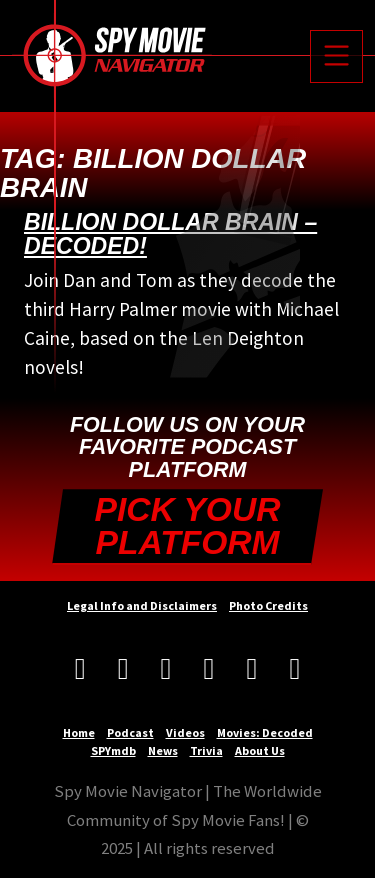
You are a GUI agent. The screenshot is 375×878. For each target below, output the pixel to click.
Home (79, 732)
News (163, 750)
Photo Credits (268, 605)
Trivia (206, 750)
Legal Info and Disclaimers (142, 605)
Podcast (130, 732)
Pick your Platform (188, 526)
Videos (185, 732)
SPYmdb (113, 750)
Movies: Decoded (265, 732)
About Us (260, 750)
